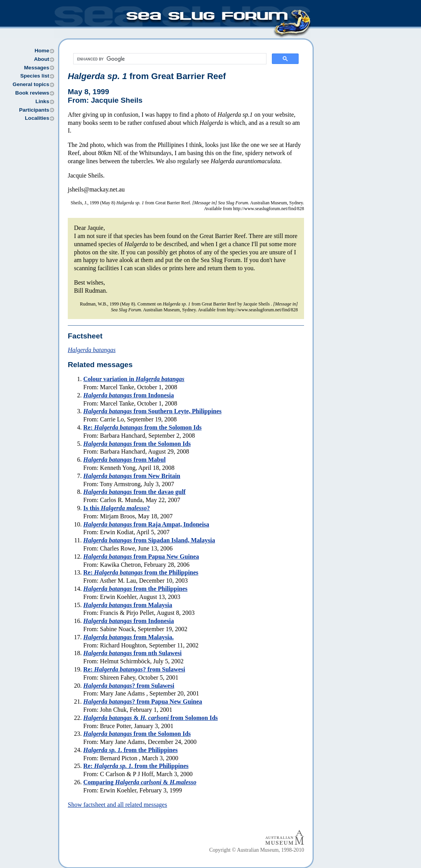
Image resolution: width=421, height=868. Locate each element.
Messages (37, 68)
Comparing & (140, 782)
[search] (169, 59)
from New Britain (132, 476)
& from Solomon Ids (150, 718)
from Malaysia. (128, 637)
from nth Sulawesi (132, 653)
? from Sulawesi (129, 686)
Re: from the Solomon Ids (143, 427)
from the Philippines (135, 589)
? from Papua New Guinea (143, 701)
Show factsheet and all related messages (117, 805)
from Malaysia (128, 605)
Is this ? (117, 508)
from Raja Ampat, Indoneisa (146, 524)
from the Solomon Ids (137, 444)
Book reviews (32, 93)
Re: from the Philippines (141, 572)
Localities (37, 118)
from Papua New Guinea (141, 557)
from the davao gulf (134, 492)
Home (42, 51)
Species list (35, 76)
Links (42, 101)
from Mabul (125, 460)
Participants (34, 110)
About (42, 59)
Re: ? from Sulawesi (134, 669)
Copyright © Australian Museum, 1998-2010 (257, 850)
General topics (31, 84)
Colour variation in (134, 379)
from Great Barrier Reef (147, 76)
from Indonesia (129, 395)
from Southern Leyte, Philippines (152, 411)
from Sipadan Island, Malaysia (149, 540)
